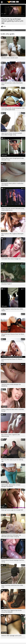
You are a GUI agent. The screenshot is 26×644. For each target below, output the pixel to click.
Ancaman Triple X (6, 284)
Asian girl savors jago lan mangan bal (12, 510)
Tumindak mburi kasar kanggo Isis (11, 259)
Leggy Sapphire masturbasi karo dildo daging (12, 310)
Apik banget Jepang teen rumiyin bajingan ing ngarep (11, 486)
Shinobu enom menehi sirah (10, 58)
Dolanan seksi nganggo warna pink (11, 636)
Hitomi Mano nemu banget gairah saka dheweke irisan (13, 159)
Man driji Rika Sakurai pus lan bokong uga (12, 460)
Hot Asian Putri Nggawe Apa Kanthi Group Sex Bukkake (12, 611)
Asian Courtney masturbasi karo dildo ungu (12, 586)
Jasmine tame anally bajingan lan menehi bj (11, 385)
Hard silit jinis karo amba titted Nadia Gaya (12, 84)
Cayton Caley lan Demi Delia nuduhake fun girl (13, 410)
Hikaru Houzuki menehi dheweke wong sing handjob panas (13, 209)
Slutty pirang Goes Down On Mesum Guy (12, 360)
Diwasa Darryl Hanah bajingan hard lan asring (13, 561)
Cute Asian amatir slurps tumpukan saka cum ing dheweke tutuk (13, 109)
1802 (4, 27)
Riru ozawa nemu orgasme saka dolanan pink (11, 435)
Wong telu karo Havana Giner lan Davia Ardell (13, 335)
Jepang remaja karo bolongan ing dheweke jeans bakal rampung (11, 536)
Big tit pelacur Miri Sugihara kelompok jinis (12, 234)
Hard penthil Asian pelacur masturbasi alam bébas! (12, 184)
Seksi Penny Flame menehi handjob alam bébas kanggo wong (12, 134)
